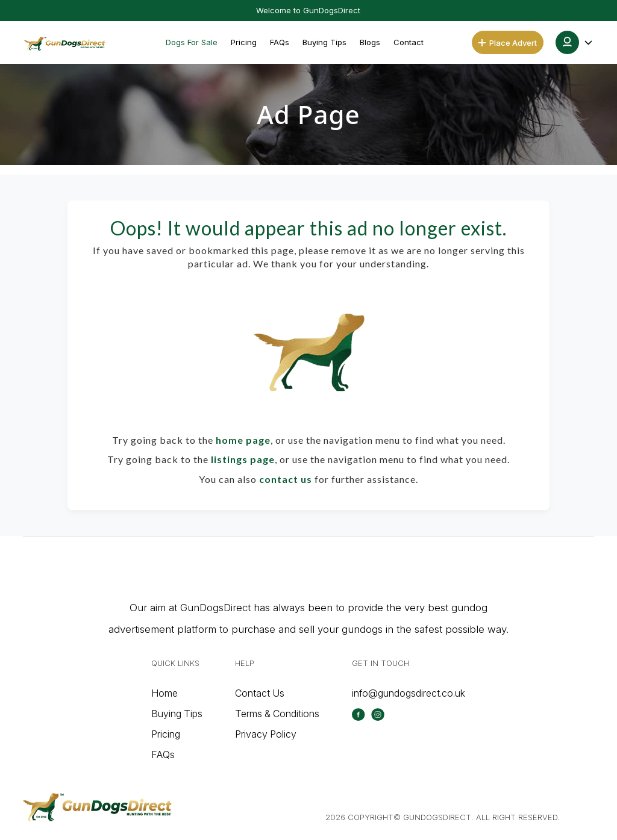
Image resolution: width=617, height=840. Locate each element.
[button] (575, 42)
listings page (243, 459)
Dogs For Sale (192, 42)
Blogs (370, 42)
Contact (409, 42)
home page (243, 440)
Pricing (244, 42)
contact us (286, 479)
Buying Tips (324, 42)
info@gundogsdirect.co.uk (409, 693)
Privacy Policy (266, 734)
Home (164, 693)
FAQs (280, 42)
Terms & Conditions (277, 714)
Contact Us (260, 693)
